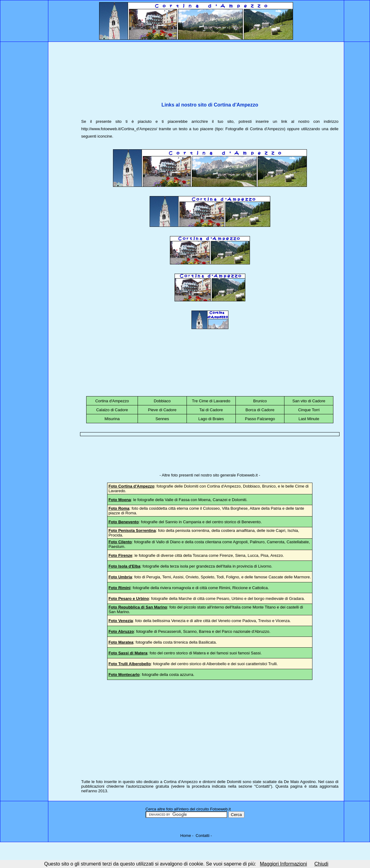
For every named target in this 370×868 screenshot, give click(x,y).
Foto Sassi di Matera (128, 653)
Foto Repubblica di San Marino (138, 607)
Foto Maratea (121, 642)
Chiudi (321, 864)
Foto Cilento (120, 542)
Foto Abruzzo (121, 631)
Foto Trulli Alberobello (129, 664)
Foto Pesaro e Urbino (129, 599)
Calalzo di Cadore (112, 410)
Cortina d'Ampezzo (112, 401)
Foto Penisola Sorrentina (132, 530)
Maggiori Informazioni (283, 864)
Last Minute (309, 419)
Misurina (112, 419)
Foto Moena (120, 500)
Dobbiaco (162, 401)
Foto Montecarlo (124, 675)
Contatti (263, 786)
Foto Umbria (120, 577)
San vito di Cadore (309, 401)
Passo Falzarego (260, 419)
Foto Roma (119, 508)
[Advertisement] (210, 65)
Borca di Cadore (260, 410)
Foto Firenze (120, 555)
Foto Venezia (121, 621)
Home (186, 836)
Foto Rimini (119, 588)
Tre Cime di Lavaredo (211, 401)
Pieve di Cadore (162, 410)
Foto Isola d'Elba (124, 566)
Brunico (260, 401)
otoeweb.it (221, 809)
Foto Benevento (123, 522)
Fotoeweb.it (247, 475)
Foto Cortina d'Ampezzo (131, 486)
